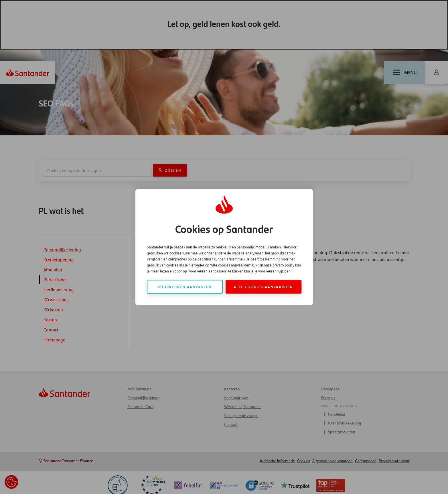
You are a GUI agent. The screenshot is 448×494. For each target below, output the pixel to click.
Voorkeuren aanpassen (185, 286)
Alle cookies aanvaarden (263, 286)
